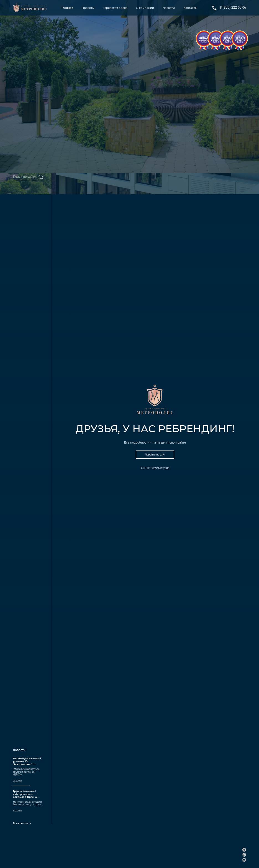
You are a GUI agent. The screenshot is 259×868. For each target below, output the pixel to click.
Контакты (190, 8)
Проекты (88, 8)
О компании (145, 8)
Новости (169, 8)
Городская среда (115, 8)
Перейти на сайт (155, 455)
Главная (67, 8)
